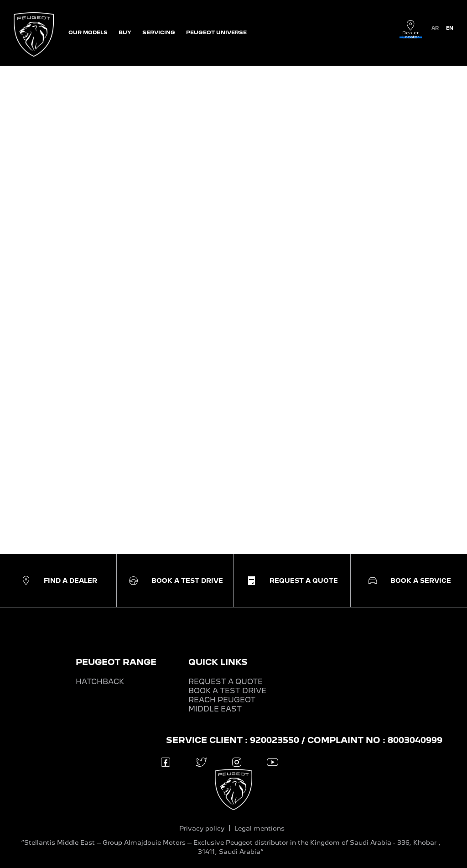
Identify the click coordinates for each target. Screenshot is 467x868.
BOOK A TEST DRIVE (227, 691)
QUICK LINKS (218, 662)
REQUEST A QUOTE (226, 682)
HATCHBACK (100, 682)
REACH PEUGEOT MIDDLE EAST (222, 704)
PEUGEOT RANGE (116, 662)
